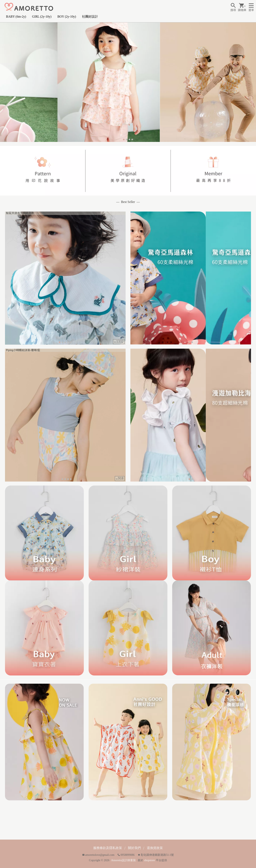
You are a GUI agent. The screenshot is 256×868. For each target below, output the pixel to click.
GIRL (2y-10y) (42, 17)
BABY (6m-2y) (16, 17)
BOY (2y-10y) (67, 17)
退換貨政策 (155, 848)
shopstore (150, 860)
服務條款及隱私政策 (108, 848)
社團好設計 (90, 17)
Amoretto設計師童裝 (124, 860)
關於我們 (134, 848)
